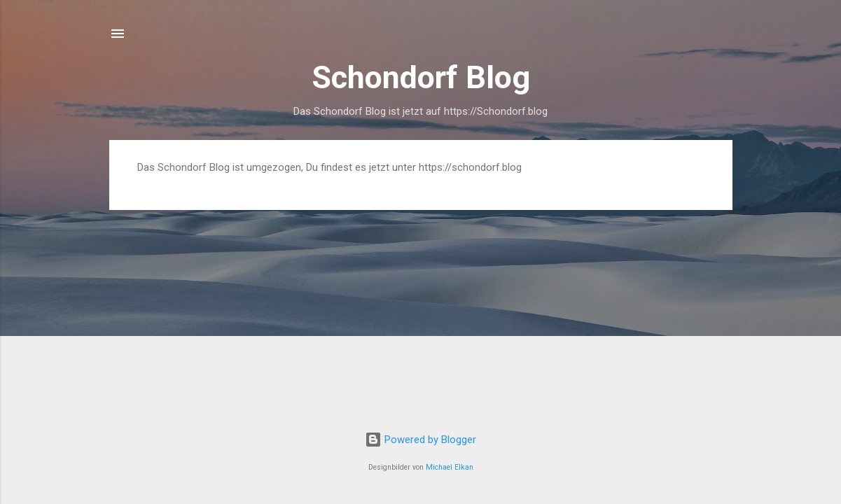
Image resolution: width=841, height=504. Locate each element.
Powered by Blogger (420, 440)
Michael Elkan (450, 467)
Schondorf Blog (421, 77)
